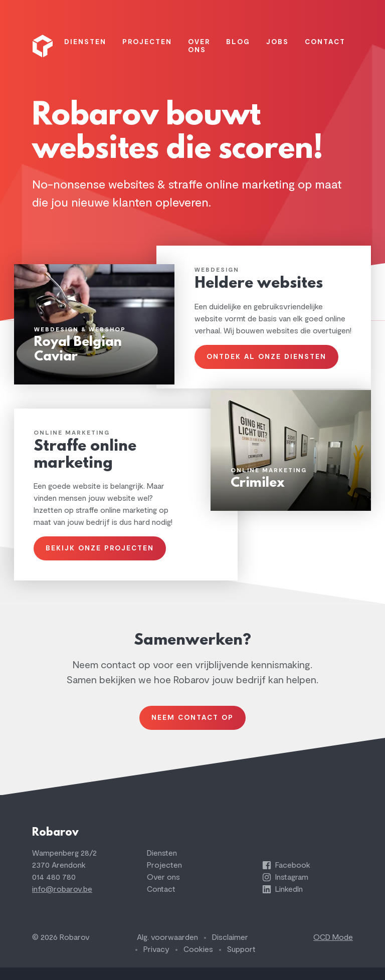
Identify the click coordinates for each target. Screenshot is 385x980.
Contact (161, 902)
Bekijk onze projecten (100, 557)
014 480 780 (54, 890)
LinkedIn (282, 902)
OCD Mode (333, 950)
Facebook (286, 878)
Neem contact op (192, 727)
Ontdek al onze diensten (266, 364)
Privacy (156, 962)
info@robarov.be (62, 902)
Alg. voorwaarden (167, 950)
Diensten (162, 866)
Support (241, 962)
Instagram (285, 890)
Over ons (163, 890)
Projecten (164, 878)
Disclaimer (230, 950)
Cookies (198, 962)
